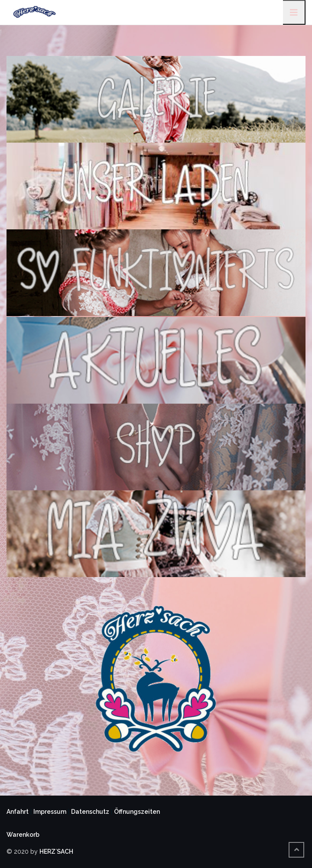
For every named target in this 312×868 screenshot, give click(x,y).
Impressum (50, 812)
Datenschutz (90, 812)
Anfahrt (18, 812)
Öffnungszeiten (137, 812)
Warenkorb (23, 835)
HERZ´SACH (56, 852)
